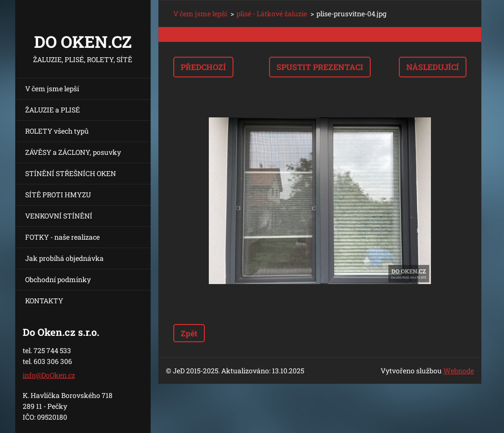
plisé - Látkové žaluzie (272, 14)
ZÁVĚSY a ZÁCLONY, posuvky (73, 152)
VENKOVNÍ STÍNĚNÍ (59, 216)
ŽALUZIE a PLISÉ (53, 110)
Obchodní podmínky (58, 279)
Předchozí (203, 67)
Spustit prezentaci (320, 67)
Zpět (189, 333)
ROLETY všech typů (57, 131)
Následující (433, 67)
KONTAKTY (44, 301)
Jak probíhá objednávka (64, 258)
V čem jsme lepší (52, 89)
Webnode (459, 371)
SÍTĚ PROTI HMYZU (58, 195)
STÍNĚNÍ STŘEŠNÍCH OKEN (71, 173)
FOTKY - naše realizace (62, 237)
